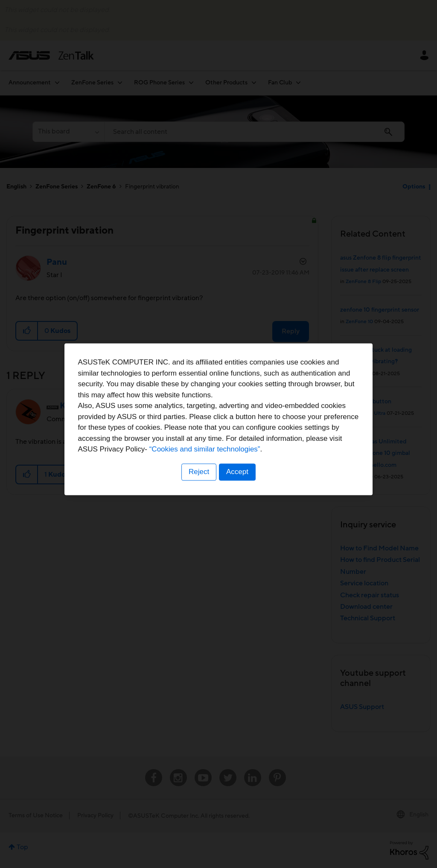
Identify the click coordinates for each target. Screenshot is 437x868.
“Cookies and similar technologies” (245, 464)
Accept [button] (238, 487)
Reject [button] (198, 487)
